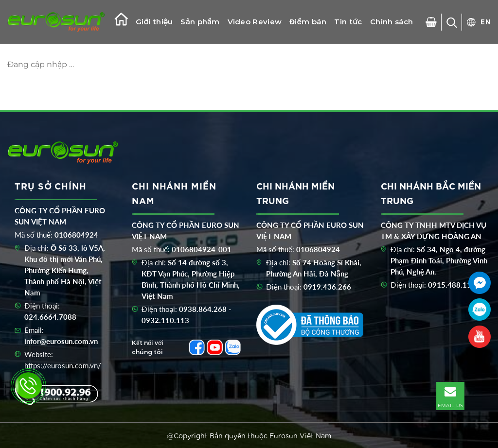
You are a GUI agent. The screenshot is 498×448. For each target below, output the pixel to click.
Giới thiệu (154, 22)
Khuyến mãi (227, 65)
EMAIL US (450, 396)
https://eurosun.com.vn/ (63, 365)
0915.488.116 (452, 285)
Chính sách (392, 22)
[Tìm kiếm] (452, 22)
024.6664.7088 (50, 317)
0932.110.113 (165, 320)
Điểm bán (308, 22)
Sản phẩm (200, 22)
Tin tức (348, 22)
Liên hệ (182, 65)
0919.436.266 (327, 287)
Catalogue (139, 65)
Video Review (255, 22)
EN (486, 21)
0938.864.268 (203, 309)
